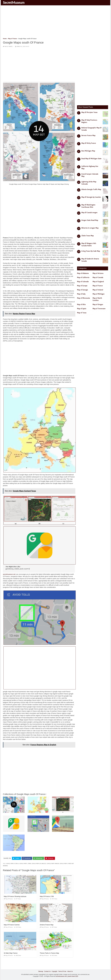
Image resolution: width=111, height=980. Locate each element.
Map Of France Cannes (12, 925)
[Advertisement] (55, 22)
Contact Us (47, 971)
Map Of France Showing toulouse (15, 896)
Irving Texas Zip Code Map (91, 251)
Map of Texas (82, 313)
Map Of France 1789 (47, 896)
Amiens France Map (47, 925)
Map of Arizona (98, 273)
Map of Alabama (83, 273)
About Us (70, 971)
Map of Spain (82, 309)
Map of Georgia (82, 290)
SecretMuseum (14, 2)
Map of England (98, 282)
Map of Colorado (83, 282)
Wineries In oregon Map (90, 228)
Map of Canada (98, 277)
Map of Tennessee (99, 309)
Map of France (9, 47)
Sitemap (41, 971)
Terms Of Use (62, 971)
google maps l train (25, 864)
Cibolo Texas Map (88, 236)
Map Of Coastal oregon (89, 213)
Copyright (54, 971)
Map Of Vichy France (89, 143)
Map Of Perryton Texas (89, 112)
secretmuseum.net (9, 574)
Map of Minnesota (83, 298)
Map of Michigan (99, 294)
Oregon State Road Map (90, 220)
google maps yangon (53, 864)
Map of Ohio (81, 304)
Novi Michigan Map (88, 151)
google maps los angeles (39, 864)
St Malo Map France (11, 953)
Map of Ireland (98, 290)
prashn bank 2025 (73, 976)
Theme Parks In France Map (49, 953)
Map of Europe (82, 286)
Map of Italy (81, 294)
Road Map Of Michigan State (91, 159)
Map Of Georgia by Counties (91, 197)
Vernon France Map (88, 135)
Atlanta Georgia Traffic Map (91, 189)
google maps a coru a (12, 864)
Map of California (83, 277)
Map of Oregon (98, 304)
